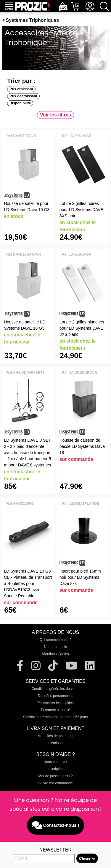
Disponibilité (20, 103)
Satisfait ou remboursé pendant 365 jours (55, 717)
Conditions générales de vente (55, 689)
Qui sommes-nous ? (55, 640)
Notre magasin (55, 647)
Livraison (55, 743)
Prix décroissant (23, 96)
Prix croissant (21, 89)
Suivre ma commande (55, 783)
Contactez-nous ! (56, 825)
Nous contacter (55, 762)
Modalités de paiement (55, 736)
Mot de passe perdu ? (55, 776)
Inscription (55, 769)
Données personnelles (55, 696)
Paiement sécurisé (55, 710)
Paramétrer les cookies (55, 703)
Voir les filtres (55, 115)
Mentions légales (55, 654)
